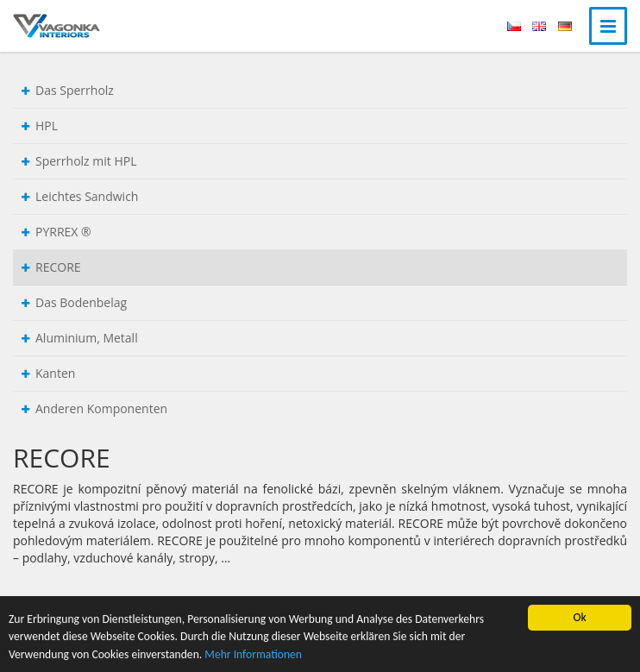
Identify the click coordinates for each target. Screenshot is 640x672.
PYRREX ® (56, 232)
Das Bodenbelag (74, 302)
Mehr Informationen (253, 654)
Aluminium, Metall (80, 338)
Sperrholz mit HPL (79, 161)
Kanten (48, 373)
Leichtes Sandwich (80, 196)
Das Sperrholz (68, 90)
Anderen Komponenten (94, 408)
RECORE (51, 267)
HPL (40, 126)
